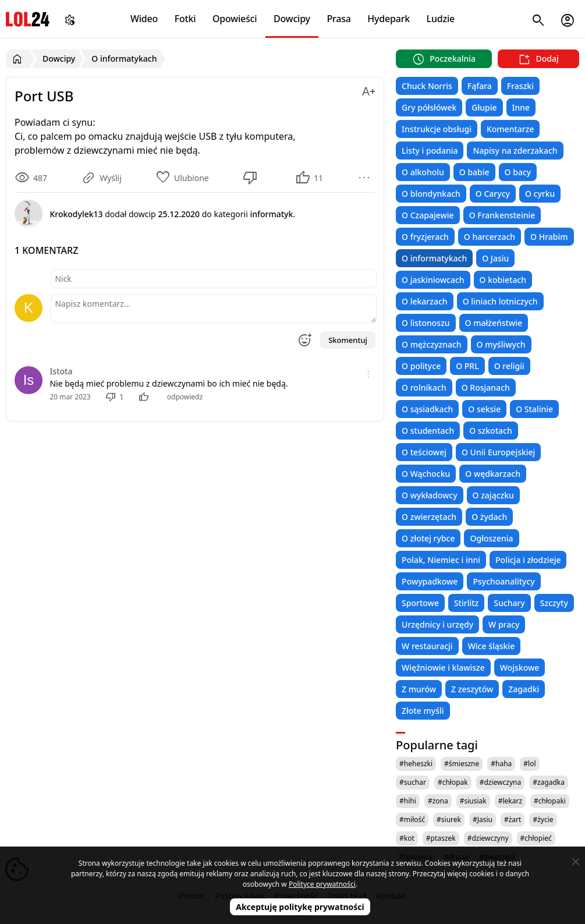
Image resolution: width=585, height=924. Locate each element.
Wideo (144, 19)
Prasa (338, 19)
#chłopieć (536, 838)
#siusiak (473, 801)
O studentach (428, 431)
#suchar (413, 782)
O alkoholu (423, 172)
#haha (501, 764)
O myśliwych (501, 344)
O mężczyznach (431, 344)
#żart (513, 819)
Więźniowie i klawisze (443, 668)
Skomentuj (348, 340)
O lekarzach (425, 301)
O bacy (518, 172)
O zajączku (493, 495)
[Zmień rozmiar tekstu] (368, 89)
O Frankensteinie (502, 215)
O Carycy (493, 194)
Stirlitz (466, 603)
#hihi (408, 801)
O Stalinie (534, 409)
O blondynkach (431, 194)
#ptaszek (441, 838)
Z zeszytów (472, 689)
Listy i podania (430, 151)
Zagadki (524, 689)
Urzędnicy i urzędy (437, 624)
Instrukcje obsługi (437, 129)
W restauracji (427, 646)
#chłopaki (550, 801)
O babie (474, 172)
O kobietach (503, 280)
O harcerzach (490, 237)
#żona (438, 801)
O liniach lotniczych (500, 301)
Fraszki (520, 86)
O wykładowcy (429, 495)
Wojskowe (520, 668)
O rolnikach (424, 387)
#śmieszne (462, 764)
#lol (529, 764)
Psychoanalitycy (504, 581)
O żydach (489, 517)
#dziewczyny (488, 838)
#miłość (412, 819)
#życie (543, 819)
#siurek (449, 819)
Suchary (509, 603)
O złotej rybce (428, 538)
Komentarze (510, 129)
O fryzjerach (425, 237)
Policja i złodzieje (528, 560)
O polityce (421, 366)
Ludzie (441, 19)
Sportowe (420, 603)
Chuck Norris (427, 86)
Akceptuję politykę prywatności (300, 907)
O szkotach (491, 431)
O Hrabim (549, 237)
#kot (407, 838)
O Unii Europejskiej (498, 452)
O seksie (484, 409)
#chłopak (453, 782)
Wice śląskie (492, 646)
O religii (509, 366)
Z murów (419, 689)
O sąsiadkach (427, 409)
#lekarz (510, 801)
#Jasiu (483, 819)
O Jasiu (495, 258)
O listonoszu (426, 323)
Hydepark (389, 19)
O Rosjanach (486, 387)
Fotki (185, 19)
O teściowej (424, 452)
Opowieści (235, 19)
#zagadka (549, 782)
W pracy (504, 624)
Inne (521, 107)
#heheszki (416, 764)
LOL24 (28, 19)
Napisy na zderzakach (515, 151)
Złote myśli (423, 711)
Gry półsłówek (429, 107)
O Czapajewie (428, 215)
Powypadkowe (430, 581)
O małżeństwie (494, 323)
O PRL (467, 366)
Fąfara (480, 86)
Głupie (484, 107)
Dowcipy (292, 19)
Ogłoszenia (491, 538)
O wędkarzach (493, 474)
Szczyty (554, 603)
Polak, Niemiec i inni (441, 560)
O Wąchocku (426, 474)
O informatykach (434, 258)
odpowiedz (185, 397)
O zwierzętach (429, 517)
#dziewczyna (501, 782)
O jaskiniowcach (433, 280)
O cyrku (540, 194)
